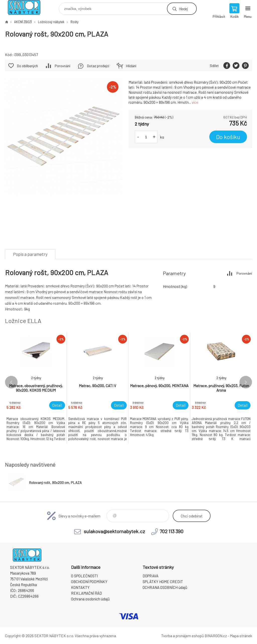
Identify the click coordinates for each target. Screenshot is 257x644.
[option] (36, 388)
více (195, 102)
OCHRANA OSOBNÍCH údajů (165, 587)
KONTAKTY (80, 587)
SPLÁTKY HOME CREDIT (163, 582)
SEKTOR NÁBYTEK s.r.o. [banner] (27, 7)
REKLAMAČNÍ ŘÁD (86, 593)
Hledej (183, 9)
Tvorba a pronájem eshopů (182, 636)
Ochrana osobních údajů (90, 599)
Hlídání (131, 66)
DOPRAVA (150, 576)
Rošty (75, 22)
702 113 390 (172, 531)
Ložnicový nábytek (51, 22)
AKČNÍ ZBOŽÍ (23, 22)
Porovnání (62, 66)
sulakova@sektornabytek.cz (114, 531)
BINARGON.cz (216, 636)
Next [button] (246, 382)
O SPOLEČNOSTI (84, 576)
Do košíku (228, 137)
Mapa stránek (241, 636)
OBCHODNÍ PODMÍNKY (89, 582)
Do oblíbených (27, 66)
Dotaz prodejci (98, 66)
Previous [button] (11, 382)
